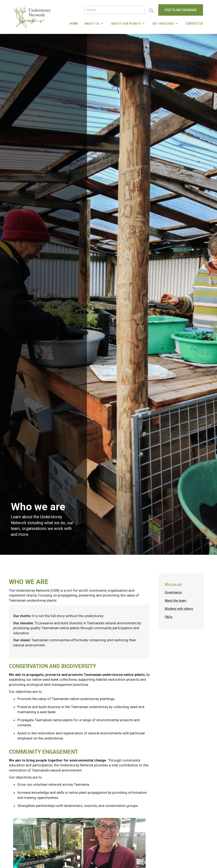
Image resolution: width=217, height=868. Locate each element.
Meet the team (175, 601)
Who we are (173, 584)
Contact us (194, 24)
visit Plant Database (181, 10)
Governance (173, 592)
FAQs (168, 617)
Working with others (179, 609)
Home (74, 24)
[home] (33, 17)
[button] (95, 24)
